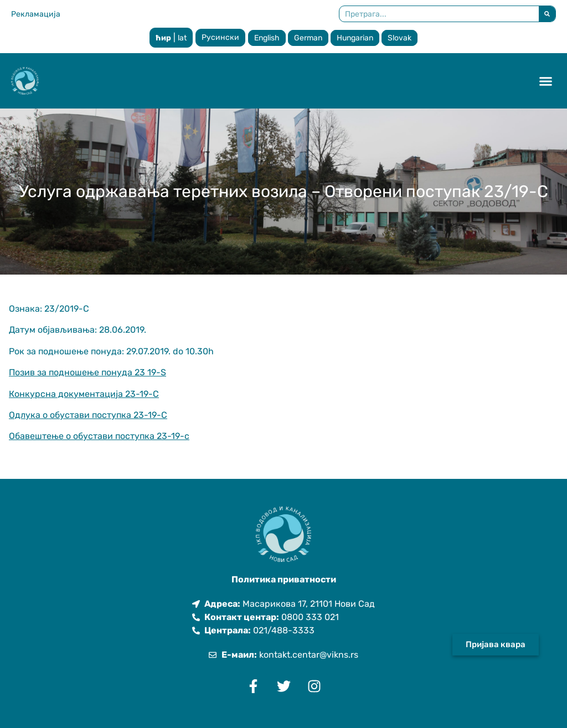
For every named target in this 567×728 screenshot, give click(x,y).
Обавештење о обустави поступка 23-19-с (99, 436)
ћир (163, 38)
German (308, 38)
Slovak (400, 38)
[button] (546, 81)
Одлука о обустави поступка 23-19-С (88, 415)
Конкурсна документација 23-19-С (84, 394)
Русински (220, 37)
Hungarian (355, 38)
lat (182, 38)
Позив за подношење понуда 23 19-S (87, 372)
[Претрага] (547, 14)
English (267, 38)
